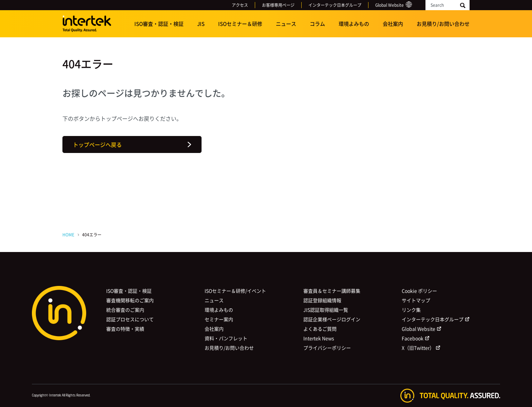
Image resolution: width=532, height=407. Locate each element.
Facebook (413, 338)
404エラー (92, 235)
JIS (201, 24)
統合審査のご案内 (125, 310)
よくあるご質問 (320, 329)
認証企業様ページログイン (332, 319)
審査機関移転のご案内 (130, 300)
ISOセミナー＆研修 (240, 24)
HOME (68, 235)
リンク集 (411, 310)
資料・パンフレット (226, 338)
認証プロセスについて (130, 319)
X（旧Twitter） (418, 348)
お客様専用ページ (278, 5)
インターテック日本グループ (335, 5)
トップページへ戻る (97, 144)
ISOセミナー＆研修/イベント (235, 291)
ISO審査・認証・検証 (159, 24)
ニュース (286, 24)
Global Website (389, 5)
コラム (317, 24)
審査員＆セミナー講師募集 (332, 291)
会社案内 (393, 24)
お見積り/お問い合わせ (443, 24)
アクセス (240, 5)
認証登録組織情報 (322, 300)
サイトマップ (416, 300)
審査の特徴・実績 (125, 329)
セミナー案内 (219, 319)
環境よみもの (354, 24)
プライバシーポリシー (327, 348)
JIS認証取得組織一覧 (326, 310)
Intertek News (319, 338)
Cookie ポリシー (419, 291)
